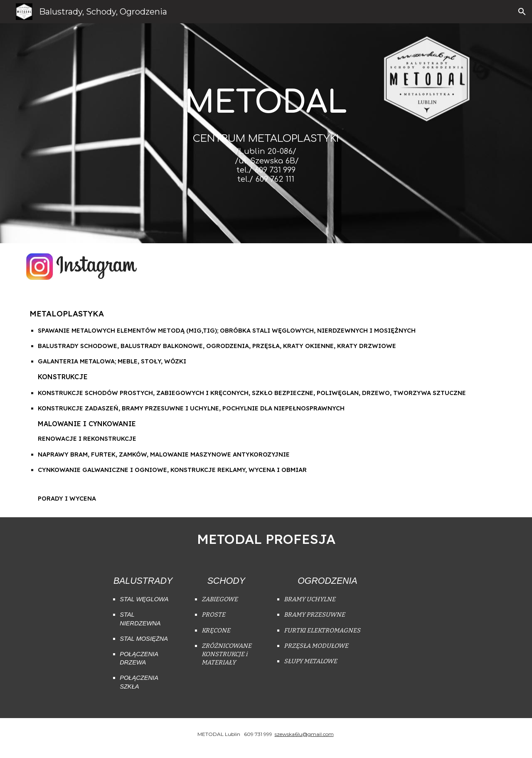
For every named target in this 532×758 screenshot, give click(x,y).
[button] (522, 12)
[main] (266, 147)
